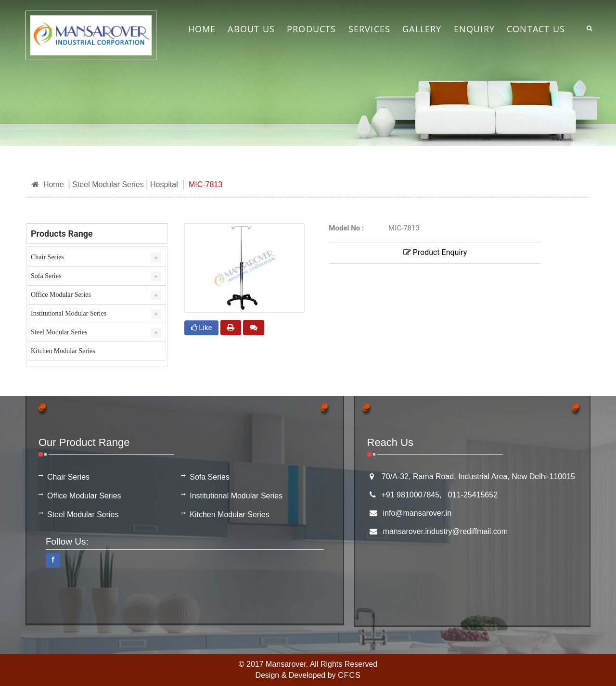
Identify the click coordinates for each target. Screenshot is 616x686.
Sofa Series (46, 276)
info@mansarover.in (417, 513)
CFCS (349, 675)
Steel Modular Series (108, 184)
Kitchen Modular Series (63, 351)
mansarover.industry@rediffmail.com (446, 531)
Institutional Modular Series (69, 313)
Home (48, 184)
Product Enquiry (435, 252)
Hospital (164, 184)
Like (202, 328)
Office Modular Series (61, 295)
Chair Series (47, 257)
